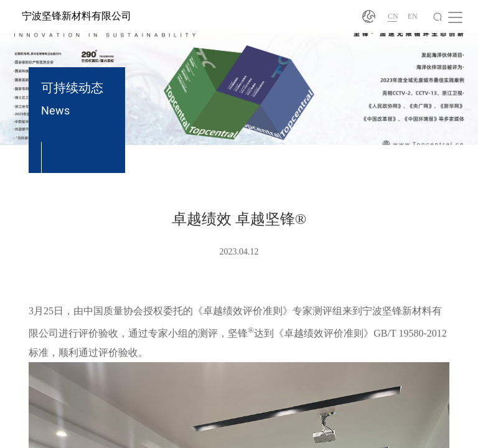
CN (393, 16)
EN (413, 16)
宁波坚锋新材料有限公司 (77, 16)
